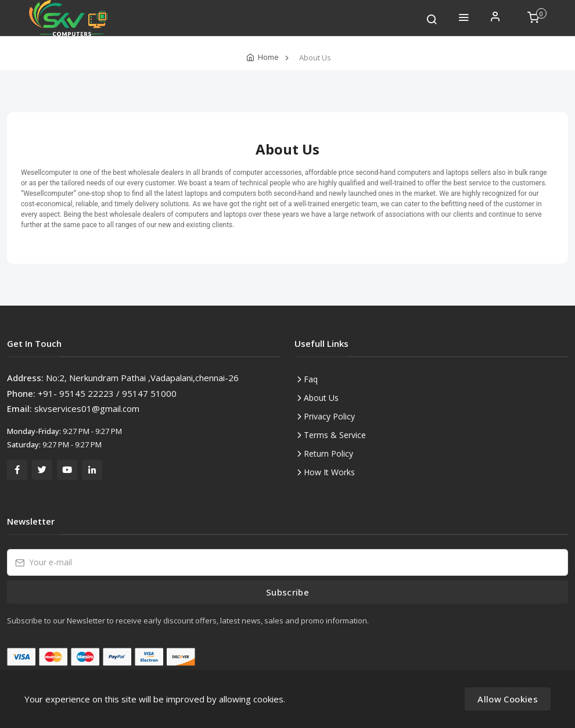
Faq (311, 379)
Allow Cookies (508, 699)
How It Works (329, 472)
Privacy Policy (329, 416)
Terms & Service (335, 435)
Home (268, 57)
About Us (321, 398)
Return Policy (328, 453)
